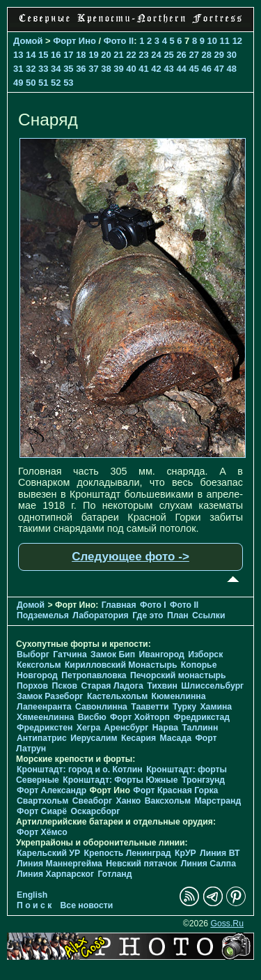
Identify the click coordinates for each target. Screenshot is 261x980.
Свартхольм (42, 801)
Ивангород (162, 654)
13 (18, 55)
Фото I (153, 605)
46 (206, 69)
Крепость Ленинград (128, 853)
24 (156, 55)
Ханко (129, 801)
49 (18, 83)
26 (181, 55)
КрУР (185, 853)
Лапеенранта (44, 707)
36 (81, 69)
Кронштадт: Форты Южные (120, 780)
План (178, 615)
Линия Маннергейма (60, 864)
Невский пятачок (141, 864)
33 (43, 69)
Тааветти (150, 707)
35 (68, 69)
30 (232, 55)
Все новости (87, 905)
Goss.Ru (227, 924)
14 (31, 55)
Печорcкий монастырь (178, 675)
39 (118, 69)
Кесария (139, 738)
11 (225, 41)
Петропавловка (94, 675)
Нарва (165, 728)
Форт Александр (52, 790)
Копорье (199, 665)
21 (118, 55)
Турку (184, 707)
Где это (148, 615)
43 (168, 69)
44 (181, 69)
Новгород (37, 675)
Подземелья (43, 615)
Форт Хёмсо (42, 832)
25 (168, 55)
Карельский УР (48, 853)
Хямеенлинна (45, 717)
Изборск (205, 654)
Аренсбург (127, 728)
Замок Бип (113, 654)
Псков (64, 686)
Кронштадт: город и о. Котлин (80, 770)
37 (93, 69)
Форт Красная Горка (175, 790)
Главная (119, 605)
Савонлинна (101, 707)
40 (131, 69)
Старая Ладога (112, 686)
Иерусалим (94, 738)
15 (43, 55)
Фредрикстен (45, 728)
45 (193, 69)
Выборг (33, 654)
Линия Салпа (208, 864)
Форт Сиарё (42, 811)
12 (237, 41)
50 (31, 83)
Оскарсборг (95, 811)
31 (18, 69)
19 (93, 55)
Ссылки (208, 615)
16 (56, 55)
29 (219, 55)
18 (81, 55)
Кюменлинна (179, 696)
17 (68, 55)
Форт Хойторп (140, 717)
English (32, 895)
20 (106, 55)
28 (206, 55)
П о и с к (34, 905)
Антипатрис (42, 738)
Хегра (88, 728)
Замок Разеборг (50, 696)
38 (106, 69)
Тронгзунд (203, 780)
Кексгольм (39, 665)
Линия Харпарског (55, 874)
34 (56, 69)
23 (143, 55)
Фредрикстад (201, 717)
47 (219, 69)
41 (143, 69)
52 (56, 83)
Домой (28, 41)
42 (156, 69)
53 (68, 83)
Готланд (114, 874)
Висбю (92, 717)
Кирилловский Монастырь (121, 665)
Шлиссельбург (212, 686)
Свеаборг (92, 801)
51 (43, 83)
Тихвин (162, 686)
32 (31, 69)
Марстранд (217, 801)
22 (131, 55)
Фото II (119, 41)
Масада (175, 738)
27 (193, 55)
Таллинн (200, 728)
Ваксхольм (168, 801)
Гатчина (70, 654)
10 (212, 41)
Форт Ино (74, 41)
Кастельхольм (117, 696)
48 (232, 69)
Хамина (216, 707)
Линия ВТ (220, 853)
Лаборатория (100, 615)
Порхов (32, 686)
